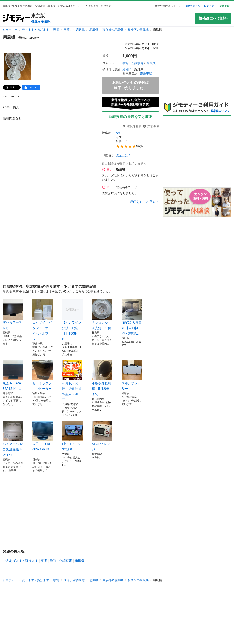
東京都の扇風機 (113, 30)
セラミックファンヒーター (43, 375)
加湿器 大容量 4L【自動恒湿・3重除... (132, 317)
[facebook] (31, 87)
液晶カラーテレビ (13, 314)
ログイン (209, 6)
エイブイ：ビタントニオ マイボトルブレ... (43, 320)
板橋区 (127, 69)
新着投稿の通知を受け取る (130, 117)
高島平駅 (146, 74)
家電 (56, 30)
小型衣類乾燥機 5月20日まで (102, 378)
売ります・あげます (36, 30)
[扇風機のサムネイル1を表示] (17, 67)
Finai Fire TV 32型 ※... (72, 436)
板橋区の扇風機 (138, 30)
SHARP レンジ (102, 436)
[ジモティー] (16, 18)
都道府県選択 (41, 21)
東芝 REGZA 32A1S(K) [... (13, 375)
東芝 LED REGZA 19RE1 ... (43, 439)
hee (118, 133)
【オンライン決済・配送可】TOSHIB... (72, 320)
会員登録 (224, 6)
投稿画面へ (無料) (213, 18)
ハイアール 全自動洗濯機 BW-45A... (13, 439)
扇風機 (94, 30)
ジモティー (10, 30)
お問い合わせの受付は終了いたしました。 (130, 85)
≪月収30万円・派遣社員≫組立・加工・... (72, 381)
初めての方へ (193, 6)
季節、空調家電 (74, 30)
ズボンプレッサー (132, 375)
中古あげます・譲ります (20, 561)
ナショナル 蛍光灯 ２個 (102, 314)
